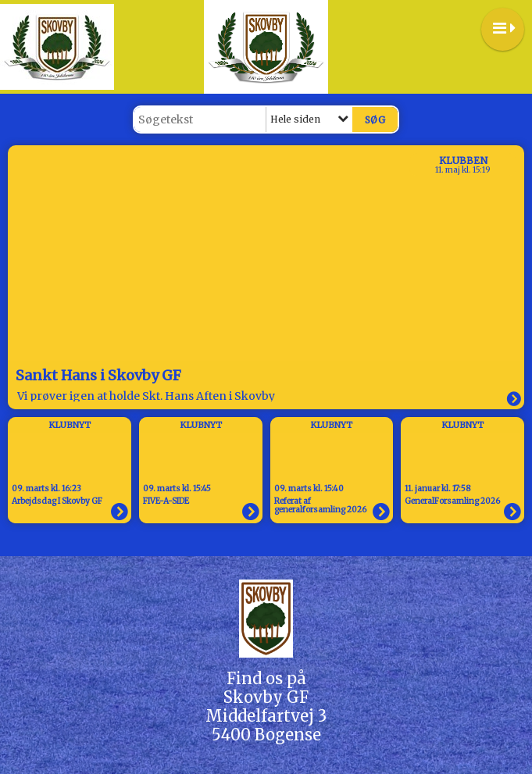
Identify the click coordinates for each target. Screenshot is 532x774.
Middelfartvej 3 (266, 716)
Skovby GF (266, 697)
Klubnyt (70, 425)
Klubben (463, 161)
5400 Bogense (266, 735)
